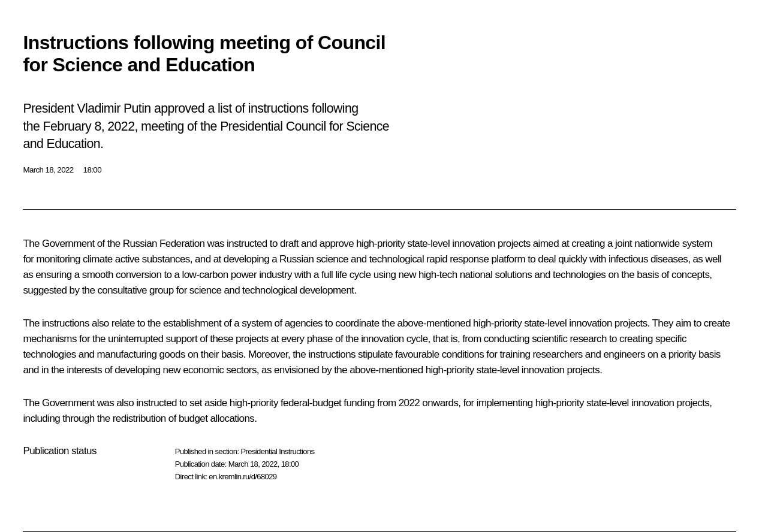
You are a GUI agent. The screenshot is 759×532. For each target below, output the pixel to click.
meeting (162, 126)
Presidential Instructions (277, 451)
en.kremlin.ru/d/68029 (243, 477)
